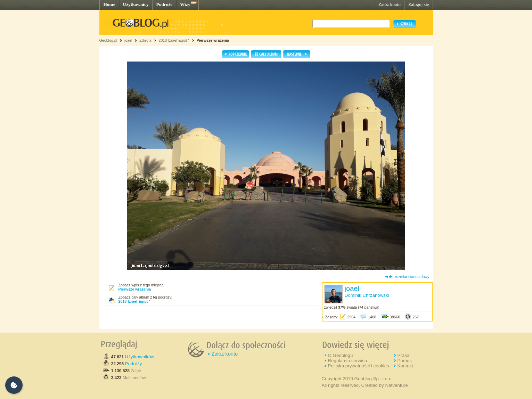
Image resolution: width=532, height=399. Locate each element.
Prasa (403, 355)
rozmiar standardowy (412, 277)
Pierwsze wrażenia (213, 40)
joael (128, 40)
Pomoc (404, 361)
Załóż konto (390, 4)
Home (109, 4)
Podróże (165, 4)
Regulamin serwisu (347, 361)
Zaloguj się (419, 4)
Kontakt (405, 366)
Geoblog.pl (108, 40)
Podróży (134, 364)
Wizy (185, 4)
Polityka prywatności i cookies (358, 366)
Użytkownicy (136, 4)
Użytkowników (140, 357)
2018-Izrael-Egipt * (174, 40)
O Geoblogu (340, 355)
